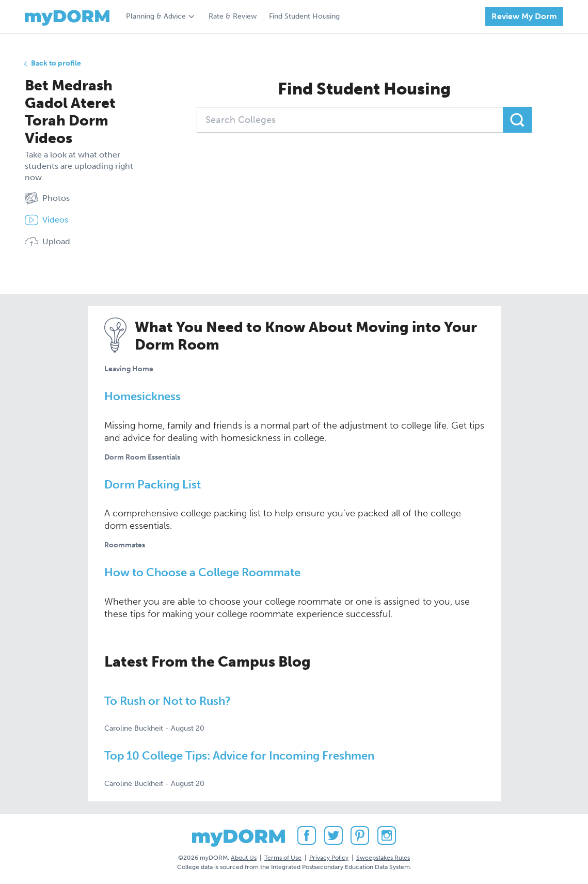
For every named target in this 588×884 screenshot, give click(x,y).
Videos (46, 220)
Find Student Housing (304, 16)
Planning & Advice (156, 16)
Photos (47, 198)
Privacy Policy (329, 858)
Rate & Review (233, 16)
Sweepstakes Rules (383, 858)
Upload (47, 242)
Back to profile (56, 63)
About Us (244, 858)
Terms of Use (283, 858)
